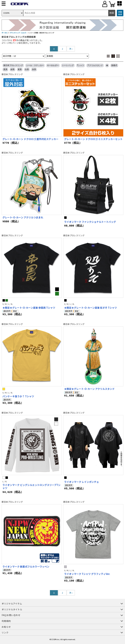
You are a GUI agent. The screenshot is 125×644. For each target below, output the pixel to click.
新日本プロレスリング (13, 65)
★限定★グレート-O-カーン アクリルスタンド (89, 389)
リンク (5, 632)
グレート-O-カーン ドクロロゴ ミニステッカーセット (93, 139)
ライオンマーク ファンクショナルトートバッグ (90, 222)
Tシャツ (80, 65)
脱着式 (114, 65)
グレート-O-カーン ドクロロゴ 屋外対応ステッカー (30, 139)
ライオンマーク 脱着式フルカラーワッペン (26, 567)
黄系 (20, 69)
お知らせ (6, 627)
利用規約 (6, 621)
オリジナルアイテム (12, 604)
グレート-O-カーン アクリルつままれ (23, 217)
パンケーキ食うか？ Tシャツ (18, 396)
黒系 (5, 69)
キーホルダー (53, 65)
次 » (71, 49)
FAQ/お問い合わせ (11, 615)
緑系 (13, 69)
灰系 (34, 69)
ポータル (5, 33)
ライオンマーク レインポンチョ (81, 482)
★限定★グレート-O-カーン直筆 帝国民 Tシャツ (29, 308)
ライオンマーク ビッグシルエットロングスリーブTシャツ (31, 486)
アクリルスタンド (95, 65)
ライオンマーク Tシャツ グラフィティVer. (87, 574)
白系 (27, 69)
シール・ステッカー (35, 65)
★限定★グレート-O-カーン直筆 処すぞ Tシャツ (90, 308)
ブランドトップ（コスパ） (18, 33)
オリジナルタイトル (12, 609)
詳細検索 (120, 13)
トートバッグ (68, 65)
